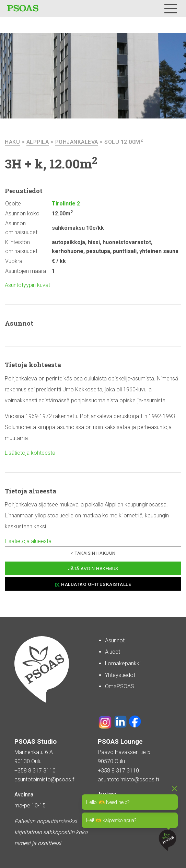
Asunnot (115, 640)
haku (12, 142)
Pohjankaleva (77, 142)
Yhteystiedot (120, 675)
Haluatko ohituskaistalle (96, 584)
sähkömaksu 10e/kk (78, 228)
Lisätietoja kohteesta (30, 453)
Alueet (113, 652)
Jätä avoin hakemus (93, 568)
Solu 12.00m (124, 142)
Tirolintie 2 (66, 204)
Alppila (38, 142)
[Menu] (171, 9)
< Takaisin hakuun (93, 553)
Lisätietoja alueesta (28, 541)
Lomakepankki (123, 663)
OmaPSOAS (120, 686)
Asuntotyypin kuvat (27, 285)
